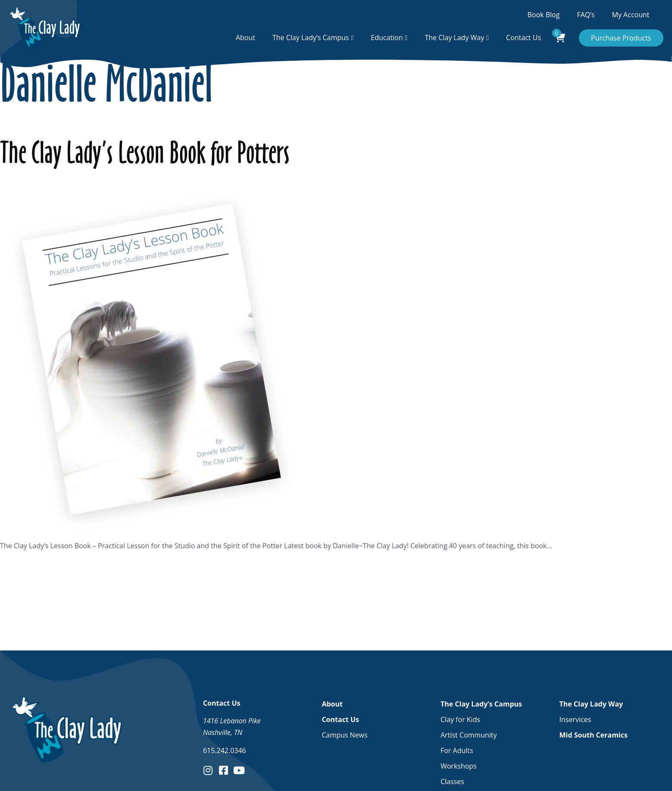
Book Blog (544, 15)
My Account (631, 15)
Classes (452, 782)
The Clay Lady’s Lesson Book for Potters (145, 153)
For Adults (457, 750)
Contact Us (524, 38)
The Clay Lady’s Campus (311, 38)
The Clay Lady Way (454, 38)
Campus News (344, 735)
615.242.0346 (225, 750)
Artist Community (469, 735)
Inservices (575, 719)
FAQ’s (586, 15)
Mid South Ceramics (593, 735)
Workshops (459, 766)
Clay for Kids (460, 719)
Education (387, 38)
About (245, 38)
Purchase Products (621, 38)
